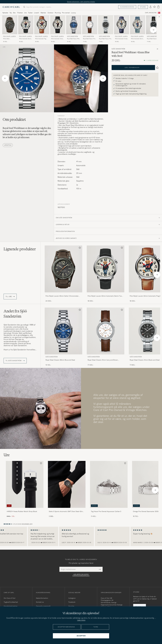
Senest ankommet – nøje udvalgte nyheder (81, 2)
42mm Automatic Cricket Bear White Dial (121, 39)
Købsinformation (42, 598)
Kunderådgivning (127, 7)
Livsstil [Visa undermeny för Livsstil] (37, 13)
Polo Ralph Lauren (9, 36)
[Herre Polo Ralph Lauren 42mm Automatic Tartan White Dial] (58, 25)
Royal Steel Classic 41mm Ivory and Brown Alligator (90, 39)
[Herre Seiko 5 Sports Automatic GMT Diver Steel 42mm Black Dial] (67, 484)
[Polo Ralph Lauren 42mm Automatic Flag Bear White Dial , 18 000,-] (42, 29)
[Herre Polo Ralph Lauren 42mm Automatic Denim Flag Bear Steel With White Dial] (138, 25)
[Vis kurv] (158, 7)
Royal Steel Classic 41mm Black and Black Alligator (153, 39)
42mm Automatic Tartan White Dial (57, 39)
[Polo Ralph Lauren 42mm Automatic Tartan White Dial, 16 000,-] (58, 29)
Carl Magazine (151, 13)
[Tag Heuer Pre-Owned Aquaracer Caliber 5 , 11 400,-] (109, 489)
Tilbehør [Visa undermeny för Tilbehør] (20, 13)
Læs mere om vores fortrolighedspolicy (81, 575)
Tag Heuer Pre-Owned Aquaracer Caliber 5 (106, 511)
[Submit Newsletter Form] (100, 569)
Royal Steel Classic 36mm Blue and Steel (74, 39)
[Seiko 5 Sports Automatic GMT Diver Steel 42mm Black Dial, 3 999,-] (67, 489)
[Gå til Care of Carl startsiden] (11, 7)
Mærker (43, 13)
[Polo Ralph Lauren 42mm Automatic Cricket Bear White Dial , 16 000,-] (122, 29)
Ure (4, 47)
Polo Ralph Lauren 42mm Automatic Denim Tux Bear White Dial (105, 296)
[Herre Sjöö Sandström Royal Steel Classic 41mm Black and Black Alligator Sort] (154, 25)
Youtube (71, 606)
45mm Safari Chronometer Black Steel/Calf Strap (8, 39)
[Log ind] (151, 7)
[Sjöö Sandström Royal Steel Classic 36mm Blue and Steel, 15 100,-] (74, 29)
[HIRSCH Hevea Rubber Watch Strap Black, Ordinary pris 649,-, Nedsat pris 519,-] (25, 489)
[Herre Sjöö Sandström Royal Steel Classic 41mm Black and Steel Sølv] (106, 25)
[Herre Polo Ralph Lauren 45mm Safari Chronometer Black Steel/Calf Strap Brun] (10, 25)
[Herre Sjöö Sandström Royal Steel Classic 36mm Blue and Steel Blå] (74, 25)
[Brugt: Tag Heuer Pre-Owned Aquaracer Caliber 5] (109, 484)
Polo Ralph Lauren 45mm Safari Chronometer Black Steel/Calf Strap (62, 296)
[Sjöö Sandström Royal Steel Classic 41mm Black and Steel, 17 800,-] (106, 29)
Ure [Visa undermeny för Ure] (25, 13)
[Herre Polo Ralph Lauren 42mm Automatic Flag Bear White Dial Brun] (42, 25)
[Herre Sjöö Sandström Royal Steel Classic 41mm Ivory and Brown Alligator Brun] (90, 25)
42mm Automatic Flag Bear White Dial (41, 39)
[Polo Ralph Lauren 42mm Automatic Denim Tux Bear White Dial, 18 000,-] (26, 29)
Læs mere (81, 620)
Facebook (72, 602)
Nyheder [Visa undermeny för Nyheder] (5, 13)
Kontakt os (40, 602)
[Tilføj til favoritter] (79, 248)
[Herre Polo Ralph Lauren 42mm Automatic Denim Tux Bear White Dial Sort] (26, 25)
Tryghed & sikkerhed (11, 602)
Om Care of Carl (10, 598)
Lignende (20, 249)
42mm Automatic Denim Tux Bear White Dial (25, 39)
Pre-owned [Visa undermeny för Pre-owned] (66, 13)
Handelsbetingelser (11, 606)
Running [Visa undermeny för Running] (58, 13)
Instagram (72, 598)
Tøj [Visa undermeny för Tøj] (11, 13)
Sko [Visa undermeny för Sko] (14, 13)
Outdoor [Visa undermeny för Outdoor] (51, 13)
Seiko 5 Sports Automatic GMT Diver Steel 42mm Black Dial (66, 512)
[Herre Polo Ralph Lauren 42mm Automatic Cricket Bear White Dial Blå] (122, 25)
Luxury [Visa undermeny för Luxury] (73, 13)
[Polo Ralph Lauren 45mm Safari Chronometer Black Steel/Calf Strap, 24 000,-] (10, 29)
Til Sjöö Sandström (15, 361)
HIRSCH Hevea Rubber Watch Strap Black (22, 511)
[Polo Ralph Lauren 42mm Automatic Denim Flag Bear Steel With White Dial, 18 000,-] (138, 29)
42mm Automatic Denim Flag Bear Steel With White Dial (137, 39)
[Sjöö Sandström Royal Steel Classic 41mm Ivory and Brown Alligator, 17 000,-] (90, 29)
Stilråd (143, 7)
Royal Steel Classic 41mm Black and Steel (106, 39)
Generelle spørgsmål (43, 606)
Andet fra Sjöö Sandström (15, 314)
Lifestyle (8, 145)
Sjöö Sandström (72, 36)
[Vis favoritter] (154, 7)
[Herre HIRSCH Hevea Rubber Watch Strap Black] (25, 484)
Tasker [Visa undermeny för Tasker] (30, 13)
